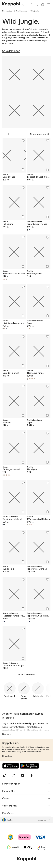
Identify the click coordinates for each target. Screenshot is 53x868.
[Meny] (49, 4)
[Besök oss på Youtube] (23, 775)
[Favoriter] (30, 4)
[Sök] (24, 4)
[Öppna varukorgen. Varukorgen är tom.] (43, 4)
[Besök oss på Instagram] (14, 775)
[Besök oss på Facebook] (32, 775)
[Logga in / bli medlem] (36, 4)
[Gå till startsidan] (11, 4)
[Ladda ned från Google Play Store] (29, 766)
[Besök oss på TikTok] (5, 775)
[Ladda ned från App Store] (11, 766)
